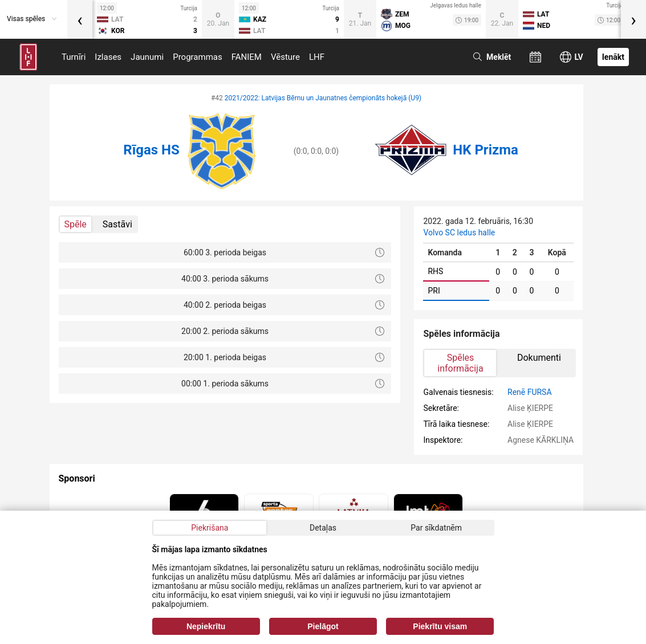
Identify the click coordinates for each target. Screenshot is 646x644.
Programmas (198, 57)
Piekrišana (210, 528)
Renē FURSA (530, 392)
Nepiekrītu (206, 626)
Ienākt (613, 57)
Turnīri (74, 57)
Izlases (108, 57)
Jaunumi (147, 57)
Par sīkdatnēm (436, 528)
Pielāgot (323, 626)
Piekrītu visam (440, 626)
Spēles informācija (460, 363)
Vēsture (285, 57)
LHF (317, 57)
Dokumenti (539, 358)
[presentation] (80, 19)
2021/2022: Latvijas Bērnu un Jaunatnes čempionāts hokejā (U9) (323, 98)
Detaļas (323, 528)
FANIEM (247, 57)
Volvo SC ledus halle (459, 233)
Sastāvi (117, 224)
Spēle (76, 224)
